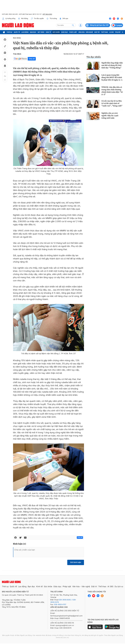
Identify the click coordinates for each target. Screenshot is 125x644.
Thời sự (9, 32)
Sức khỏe (56, 32)
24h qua (64, 19)
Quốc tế (17, 32)
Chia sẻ (32, 59)
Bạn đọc (33, 32)
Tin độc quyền (37, 19)
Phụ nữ (118, 32)
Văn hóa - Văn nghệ (86, 32)
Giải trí (97, 32)
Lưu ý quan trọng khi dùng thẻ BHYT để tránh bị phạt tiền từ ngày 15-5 (112, 77)
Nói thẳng (23, 19)
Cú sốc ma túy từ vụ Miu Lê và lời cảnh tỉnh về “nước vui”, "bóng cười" (112, 103)
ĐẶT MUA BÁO (47, 14)
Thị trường (52, 19)
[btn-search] (73, 25)
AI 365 (112, 32)
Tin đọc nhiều (94, 57)
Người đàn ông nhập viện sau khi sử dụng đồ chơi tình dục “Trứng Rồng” (112, 65)
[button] (5, 72)
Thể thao (104, 32)
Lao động (25, 32)
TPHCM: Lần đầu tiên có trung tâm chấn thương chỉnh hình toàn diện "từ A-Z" (112, 91)
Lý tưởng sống (9, 19)
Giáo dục (65, 32)
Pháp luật (73, 32)
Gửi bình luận (76, 562)
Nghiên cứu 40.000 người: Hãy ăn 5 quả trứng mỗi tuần (110, 116)
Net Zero (41, 32)
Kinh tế (48, 32)
